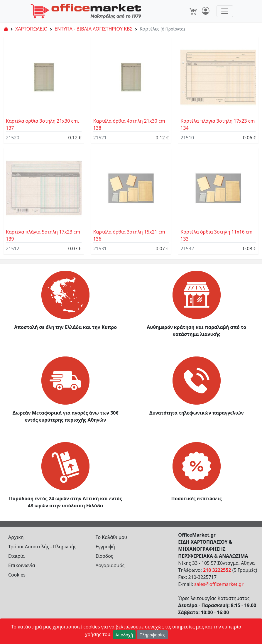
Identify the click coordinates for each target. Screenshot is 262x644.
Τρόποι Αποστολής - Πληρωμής (42, 547)
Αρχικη (16, 537)
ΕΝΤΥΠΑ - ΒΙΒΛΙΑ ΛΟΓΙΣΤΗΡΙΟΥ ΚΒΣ (94, 29)
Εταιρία (16, 556)
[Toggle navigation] (225, 11)
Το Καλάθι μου (111, 537)
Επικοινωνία (22, 565)
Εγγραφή (105, 547)
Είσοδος (104, 556)
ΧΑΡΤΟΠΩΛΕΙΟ (31, 29)
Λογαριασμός (110, 565)
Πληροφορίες (152, 635)
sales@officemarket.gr (219, 584)
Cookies (17, 575)
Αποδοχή (124, 635)
